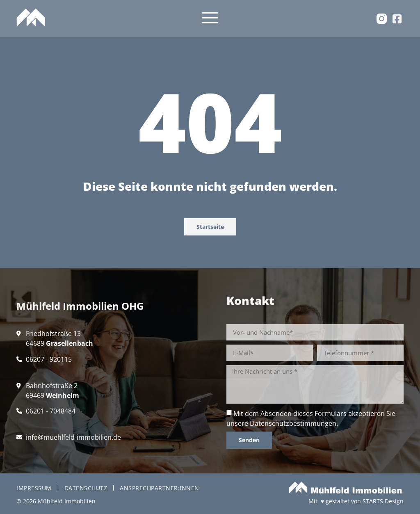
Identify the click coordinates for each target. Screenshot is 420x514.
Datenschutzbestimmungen (293, 423)
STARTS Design (383, 501)
